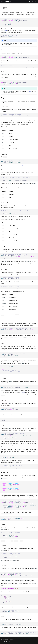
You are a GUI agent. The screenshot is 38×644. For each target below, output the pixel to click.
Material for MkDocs (9, 639)
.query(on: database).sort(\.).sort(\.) (20, 633)
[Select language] (33, 2)
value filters (24, 166)
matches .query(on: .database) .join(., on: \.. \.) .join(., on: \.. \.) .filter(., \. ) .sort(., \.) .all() (19, 505)
